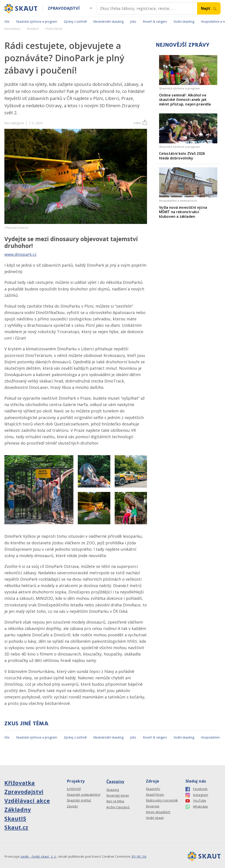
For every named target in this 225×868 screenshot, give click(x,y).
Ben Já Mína (115, 801)
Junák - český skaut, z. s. (38, 856)
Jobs (133, 21)
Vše (7, 21)
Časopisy (115, 781)
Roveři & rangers (155, 21)
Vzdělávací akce (27, 801)
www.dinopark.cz (20, 254)
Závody (72, 806)
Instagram (197, 795)
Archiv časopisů (118, 807)
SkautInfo (153, 789)
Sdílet (140, 123)
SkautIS (15, 818)
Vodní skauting (184, 21)
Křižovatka (20, 783)
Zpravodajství (64, 8)
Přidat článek (54, 29)
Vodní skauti (155, 818)
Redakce (33, 29)
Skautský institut (79, 800)
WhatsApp (197, 807)
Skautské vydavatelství (83, 795)
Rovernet (153, 806)
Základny (18, 809)
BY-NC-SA (139, 856)
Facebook (197, 789)
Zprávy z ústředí (75, 21)
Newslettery (12, 29)
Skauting (113, 790)
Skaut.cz (16, 827)
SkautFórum (155, 795)
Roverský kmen (118, 796)
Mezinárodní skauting (108, 21)
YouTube (196, 801)
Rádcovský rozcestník (162, 800)
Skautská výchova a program (37, 21)
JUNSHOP (74, 789)
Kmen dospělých (158, 812)
